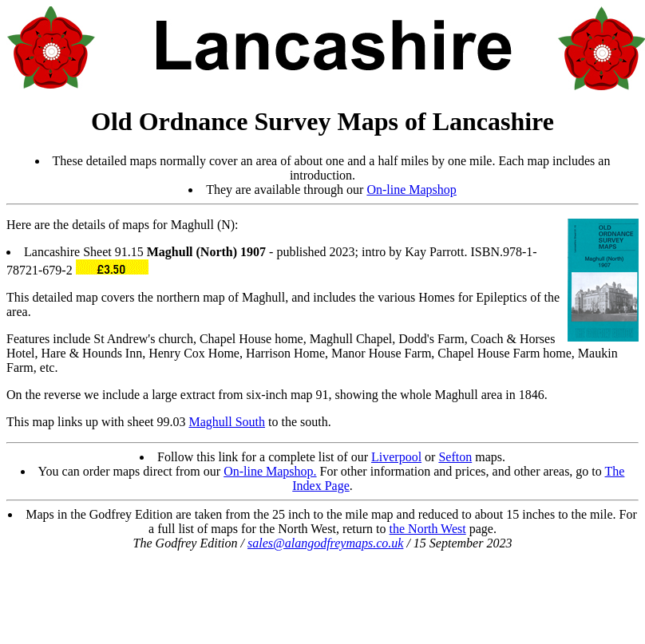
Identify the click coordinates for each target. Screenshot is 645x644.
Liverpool (396, 457)
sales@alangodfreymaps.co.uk (325, 543)
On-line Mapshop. (270, 471)
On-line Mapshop (411, 190)
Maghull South (227, 422)
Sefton (455, 457)
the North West (428, 529)
